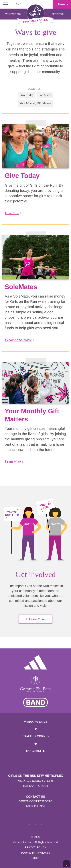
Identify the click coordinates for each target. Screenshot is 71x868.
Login (36, 858)
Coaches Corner (35, 736)
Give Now (13, 213)
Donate (62, 4)
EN (18, 4)
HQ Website (35, 751)
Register (58, 14)
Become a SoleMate (20, 340)
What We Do (13, 14)
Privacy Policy (35, 847)
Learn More (14, 462)
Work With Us (35, 722)
